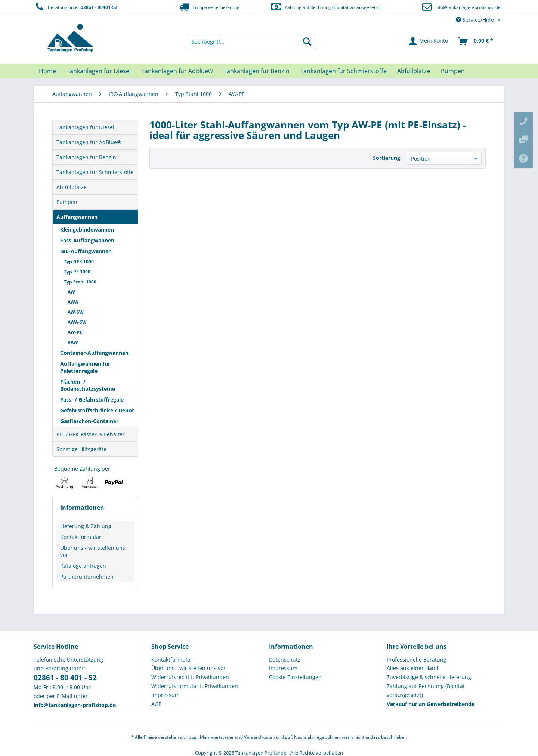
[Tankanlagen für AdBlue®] (177, 71)
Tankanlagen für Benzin (86, 157)
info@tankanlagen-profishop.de (468, 7)
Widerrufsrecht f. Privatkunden (190, 677)
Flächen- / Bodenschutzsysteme (88, 385)
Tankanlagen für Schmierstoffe (95, 172)
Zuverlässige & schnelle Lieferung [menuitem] (429, 677)
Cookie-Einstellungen (295, 677)
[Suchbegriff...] (251, 41)
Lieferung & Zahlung (86, 526)
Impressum (166, 695)
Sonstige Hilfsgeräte (81, 449)
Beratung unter (75, 7)
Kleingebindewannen (87, 230)
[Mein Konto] (429, 41)
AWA (73, 302)
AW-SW (76, 312)
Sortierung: (387, 158)
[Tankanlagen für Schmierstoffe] (343, 71)
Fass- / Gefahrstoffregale (92, 399)
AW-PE (75, 332)
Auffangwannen (77, 217)
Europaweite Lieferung (209, 7)
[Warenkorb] (476, 41)
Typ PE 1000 (77, 272)
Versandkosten (259, 737)
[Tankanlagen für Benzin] (256, 71)
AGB (157, 704)
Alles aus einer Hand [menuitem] (413, 668)
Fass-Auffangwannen (87, 240)
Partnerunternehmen (87, 577)
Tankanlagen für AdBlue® (89, 142)
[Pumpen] (453, 71)
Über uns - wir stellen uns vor (93, 551)
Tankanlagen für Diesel (85, 127)
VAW (73, 342)
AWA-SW (77, 322)
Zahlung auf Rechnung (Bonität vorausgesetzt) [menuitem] (426, 690)
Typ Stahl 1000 (80, 282)
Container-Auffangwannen (94, 353)
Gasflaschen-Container (89, 421)
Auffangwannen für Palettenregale (85, 367)
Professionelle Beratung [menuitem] (417, 659)
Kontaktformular (81, 537)
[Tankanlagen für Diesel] (99, 71)
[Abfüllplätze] (414, 71)
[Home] (47, 71)
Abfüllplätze (72, 187)
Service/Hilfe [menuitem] (476, 20)
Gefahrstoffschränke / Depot (97, 410)
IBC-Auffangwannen (86, 251)
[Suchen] (307, 41)
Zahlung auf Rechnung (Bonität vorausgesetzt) (326, 7)
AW (71, 292)
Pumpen (67, 202)
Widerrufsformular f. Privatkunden (195, 686)
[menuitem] (251, 41)
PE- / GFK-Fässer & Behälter (91, 434)
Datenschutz (285, 659)
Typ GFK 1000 (79, 262)
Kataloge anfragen (83, 566)
